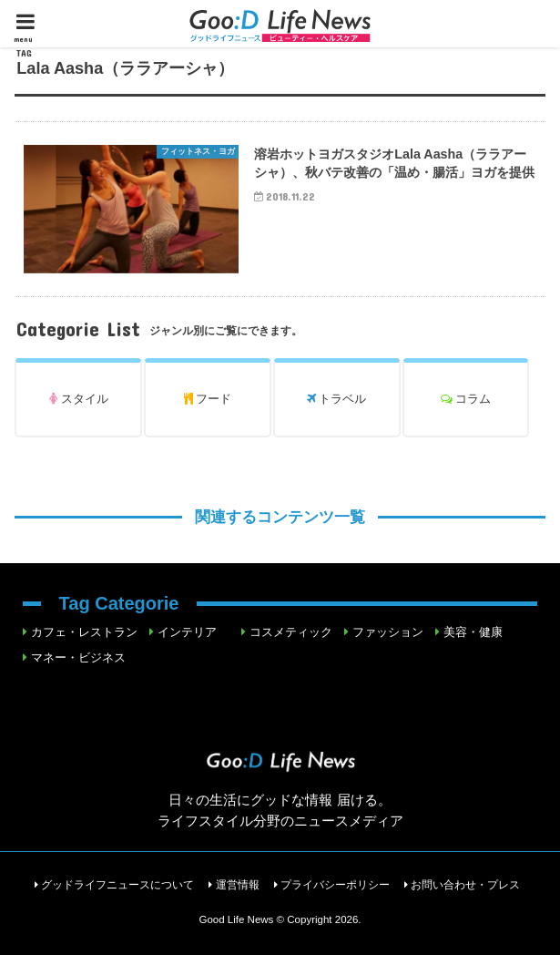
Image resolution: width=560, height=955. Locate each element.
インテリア (187, 632)
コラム (466, 399)
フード (208, 399)
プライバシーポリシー (335, 885)
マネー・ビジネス (78, 657)
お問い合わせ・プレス (465, 885)
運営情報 (238, 885)
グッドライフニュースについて (117, 885)
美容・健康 (473, 632)
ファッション (388, 632)
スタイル (79, 399)
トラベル (337, 399)
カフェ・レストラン (84, 632)
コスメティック (291, 632)
